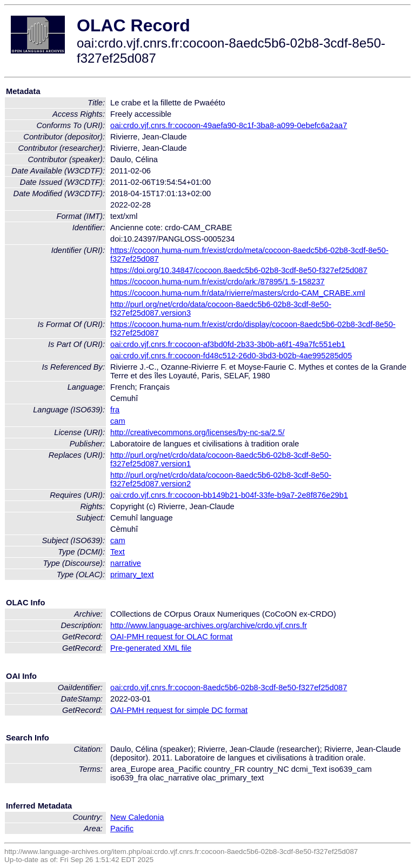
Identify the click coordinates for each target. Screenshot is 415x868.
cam (118, 421)
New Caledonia (137, 817)
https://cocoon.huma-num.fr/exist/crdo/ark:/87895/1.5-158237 (217, 282)
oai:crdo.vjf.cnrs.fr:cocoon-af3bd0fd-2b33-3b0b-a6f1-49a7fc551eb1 (228, 344)
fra (115, 410)
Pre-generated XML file (151, 648)
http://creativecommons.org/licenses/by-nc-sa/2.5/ (198, 432)
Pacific (122, 829)
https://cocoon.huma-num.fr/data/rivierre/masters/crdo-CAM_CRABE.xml (238, 293)
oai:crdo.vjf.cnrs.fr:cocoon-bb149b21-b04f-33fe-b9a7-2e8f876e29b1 (229, 495)
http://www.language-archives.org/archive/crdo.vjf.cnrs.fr (209, 625)
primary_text (132, 575)
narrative (126, 563)
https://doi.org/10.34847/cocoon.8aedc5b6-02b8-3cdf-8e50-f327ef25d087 (239, 270)
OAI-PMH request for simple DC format (179, 710)
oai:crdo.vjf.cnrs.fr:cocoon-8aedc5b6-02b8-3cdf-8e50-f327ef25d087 (229, 687)
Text (118, 552)
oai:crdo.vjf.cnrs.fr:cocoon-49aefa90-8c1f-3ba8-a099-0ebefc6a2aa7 (229, 125)
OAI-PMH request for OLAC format (171, 637)
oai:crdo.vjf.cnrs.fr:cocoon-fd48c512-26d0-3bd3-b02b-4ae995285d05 (231, 356)
